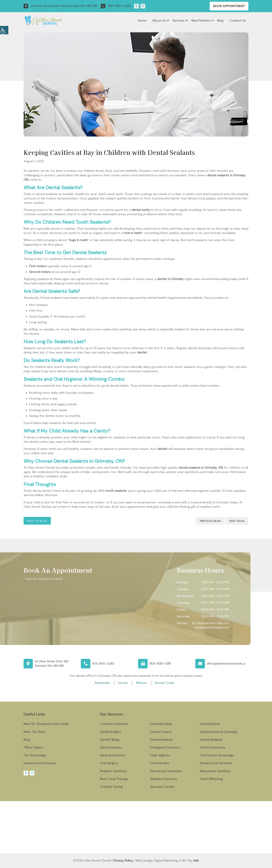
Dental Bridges (110, 732)
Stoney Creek (164, 683)
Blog (220, 20)
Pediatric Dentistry (113, 771)
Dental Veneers (111, 747)
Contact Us (238, 20)
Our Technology (35, 755)
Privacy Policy (123, 861)
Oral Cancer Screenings (217, 755)
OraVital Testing (111, 787)
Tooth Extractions (213, 747)
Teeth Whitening (211, 779)
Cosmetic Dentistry (114, 724)
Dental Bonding (161, 724)
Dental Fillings (110, 740)
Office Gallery (33, 747)
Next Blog (237, 521)
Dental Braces (210, 724)
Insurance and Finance (40, 763)
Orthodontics (160, 763)
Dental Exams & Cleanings (219, 732)
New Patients (201, 20)
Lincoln (123, 683)
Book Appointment (229, 6)
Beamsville (102, 683)
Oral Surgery (109, 763)
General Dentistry (113, 755)
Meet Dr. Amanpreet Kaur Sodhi (46, 724)
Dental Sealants (211, 740)
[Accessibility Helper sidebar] (4, 30)
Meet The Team (35, 732)
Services (179, 20)
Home (142, 20)
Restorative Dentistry (215, 771)
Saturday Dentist (162, 787)
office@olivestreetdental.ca (226, 664)
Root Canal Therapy (114, 779)
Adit (196, 861)
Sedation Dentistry (163, 779)
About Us (159, 20)
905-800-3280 (103, 664)
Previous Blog (210, 521)
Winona (141, 683)
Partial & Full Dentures (216, 763)
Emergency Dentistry (165, 747)
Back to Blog (37, 521)
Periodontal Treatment (166, 771)
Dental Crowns (161, 732)
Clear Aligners (160, 755)
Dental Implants (161, 740)
